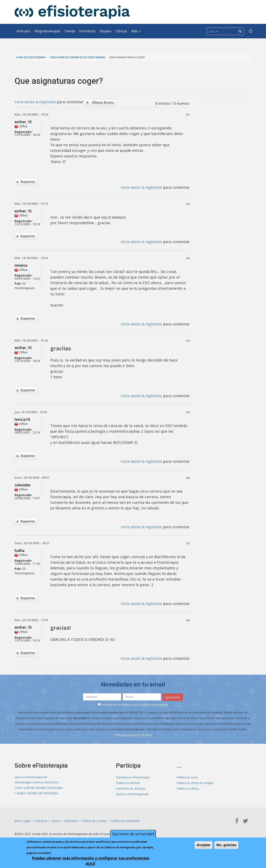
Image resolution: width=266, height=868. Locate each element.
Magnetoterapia (47, 31)
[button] (251, 31)
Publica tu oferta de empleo (195, 782)
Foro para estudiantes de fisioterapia (79, 57)
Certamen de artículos (131, 788)
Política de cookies (94, 820)
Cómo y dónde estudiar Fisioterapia (39, 788)
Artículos (23, 31)
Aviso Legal (22, 820)
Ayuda (56, 820)
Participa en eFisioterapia (133, 776)
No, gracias (226, 845)
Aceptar (204, 845)
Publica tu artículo (128, 782)
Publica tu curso (187, 776)
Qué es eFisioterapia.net (31, 776)
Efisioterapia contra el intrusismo (37, 782)
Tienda (70, 31)
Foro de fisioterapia (31, 57)
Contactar (41, 820)
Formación (87, 31)
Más (136, 31)
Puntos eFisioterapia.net (132, 793)
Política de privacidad (125, 820)
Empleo (106, 31)
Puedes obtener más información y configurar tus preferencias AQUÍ (91, 861)
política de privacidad (155, 704)
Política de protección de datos (133, 734)
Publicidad (71, 820)
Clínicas (121, 31)
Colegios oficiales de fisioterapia (36, 793)
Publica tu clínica (188, 788)
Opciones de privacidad (133, 834)
